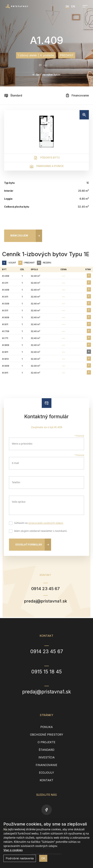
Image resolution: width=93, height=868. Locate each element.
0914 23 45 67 (45, 589)
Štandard (13, 95)
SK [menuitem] (67, 6)
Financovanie (77, 95)
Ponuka (47, 727)
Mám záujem (19, 235)
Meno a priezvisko (22, 444)
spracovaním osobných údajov (46, 523)
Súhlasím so (38, 523)
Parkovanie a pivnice (47, 166)
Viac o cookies (13, 850)
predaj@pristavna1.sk (46, 601)
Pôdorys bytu (47, 158)
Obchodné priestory (47, 735)
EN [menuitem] (73, 6)
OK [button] (43, 858)
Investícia (47, 757)
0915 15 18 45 (46, 672)
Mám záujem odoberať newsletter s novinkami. (40, 531)
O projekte (46, 742)
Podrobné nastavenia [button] (20, 858)
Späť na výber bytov (46, 74)
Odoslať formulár (29, 545)
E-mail (15, 463)
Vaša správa (19, 502)
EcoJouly (46, 773)
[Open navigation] (84, 6)
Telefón (16, 482)
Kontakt (46, 780)
